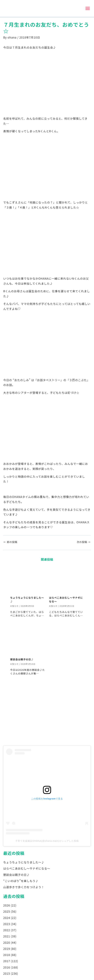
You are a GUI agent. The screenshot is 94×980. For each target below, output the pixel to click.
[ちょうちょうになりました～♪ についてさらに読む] (28, 580)
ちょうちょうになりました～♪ (24, 863)
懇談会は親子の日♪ (22, 660)
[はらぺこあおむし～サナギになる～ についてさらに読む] (67, 580)
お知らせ (14, 606)
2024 (7, 918)
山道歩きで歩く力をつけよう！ (24, 887)
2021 (7, 937)
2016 (7, 968)
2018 (7, 955)
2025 (7, 912)
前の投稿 (10, 542)
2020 (7, 943)
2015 (7, 974)
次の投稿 (84, 542)
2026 (7, 906)
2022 (7, 931)
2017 (7, 961)
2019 (7, 949)
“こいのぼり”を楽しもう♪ (21, 881)
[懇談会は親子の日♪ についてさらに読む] (28, 642)
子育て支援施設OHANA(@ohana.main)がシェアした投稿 (47, 841)
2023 (7, 924)
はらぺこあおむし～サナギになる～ (27, 869)
